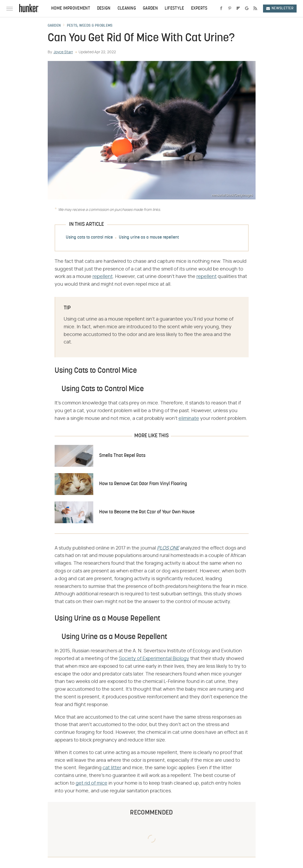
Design (104, 9)
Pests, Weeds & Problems (90, 26)
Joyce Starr (63, 52)
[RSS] (255, 9)
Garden (150, 9)
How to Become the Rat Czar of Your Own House (147, 512)
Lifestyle (174, 9)
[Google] (247, 9)
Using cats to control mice (89, 238)
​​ (168, 548)
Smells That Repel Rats (122, 456)
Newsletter (280, 8)
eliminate (189, 419)
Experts (199, 9)
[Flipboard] (238, 9)
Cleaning (127, 9)
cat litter (112, 768)
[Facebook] (221, 9)
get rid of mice (92, 783)
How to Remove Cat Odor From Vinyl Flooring (143, 484)
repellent (103, 277)
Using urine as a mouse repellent (149, 238)
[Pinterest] (230, 9)
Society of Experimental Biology (154, 659)
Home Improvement (71, 9)
